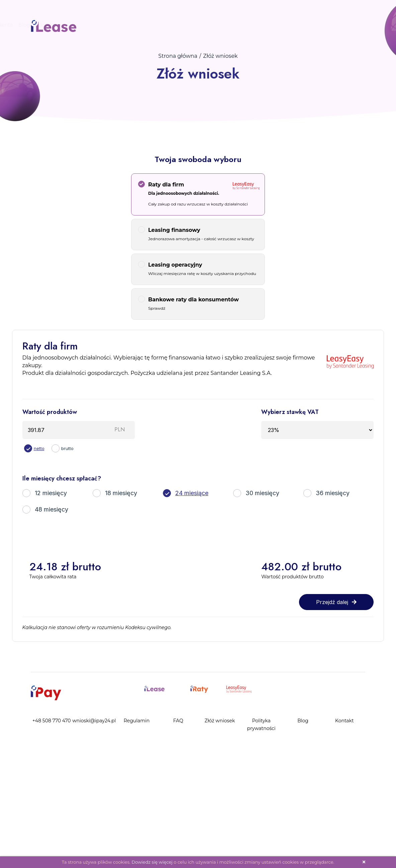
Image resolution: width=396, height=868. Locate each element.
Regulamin (137, 721)
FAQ (178, 721)
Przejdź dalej (336, 602)
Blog (55, 25)
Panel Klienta (27, 25)
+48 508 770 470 (52, 721)
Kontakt (76, 25)
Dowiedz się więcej (152, 862)
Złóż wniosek (220, 721)
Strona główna (178, 56)
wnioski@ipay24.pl (94, 721)
